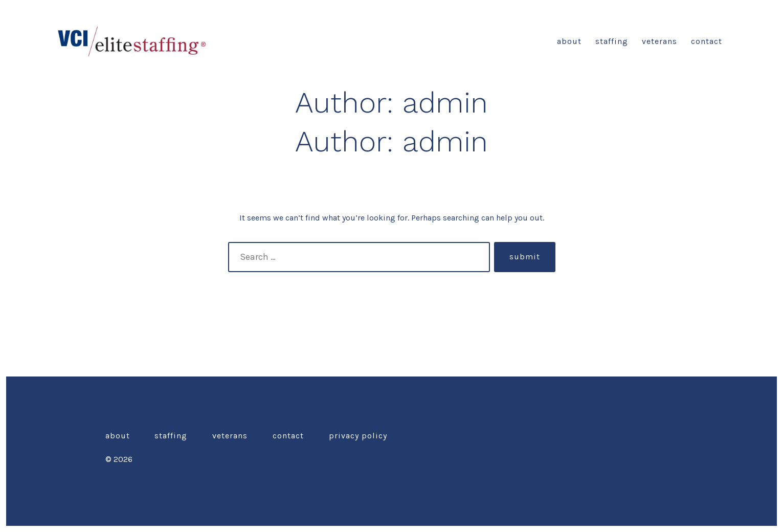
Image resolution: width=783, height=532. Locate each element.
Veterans (659, 41)
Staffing (612, 41)
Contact (707, 41)
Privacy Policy (358, 436)
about (569, 41)
